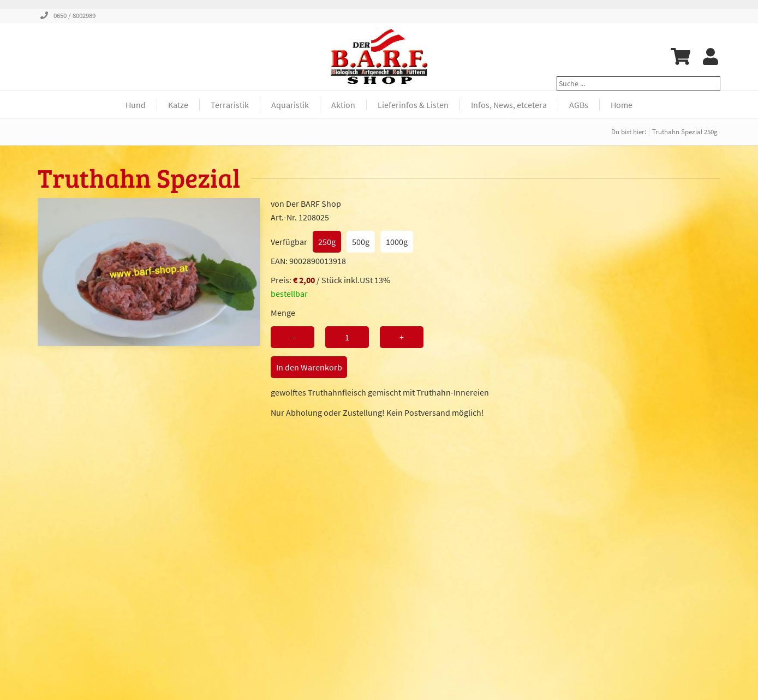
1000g (397, 242)
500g (361, 242)
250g (327, 242)
